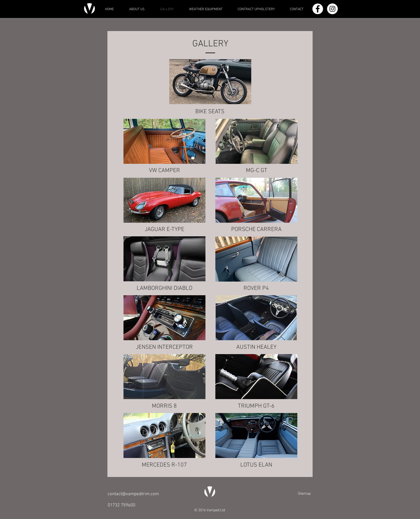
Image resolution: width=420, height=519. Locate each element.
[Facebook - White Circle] (318, 9)
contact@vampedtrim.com (133, 494)
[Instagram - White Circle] (332, 9)
